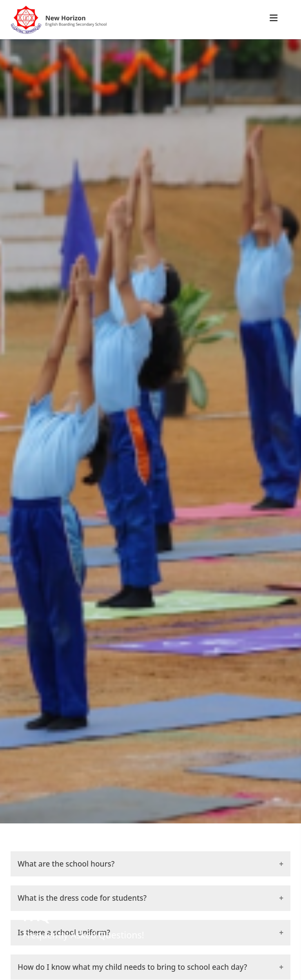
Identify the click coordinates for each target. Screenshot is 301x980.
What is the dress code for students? (82, 898)
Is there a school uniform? (64, 933)
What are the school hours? (66, 864)
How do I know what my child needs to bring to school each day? (132, 967)
